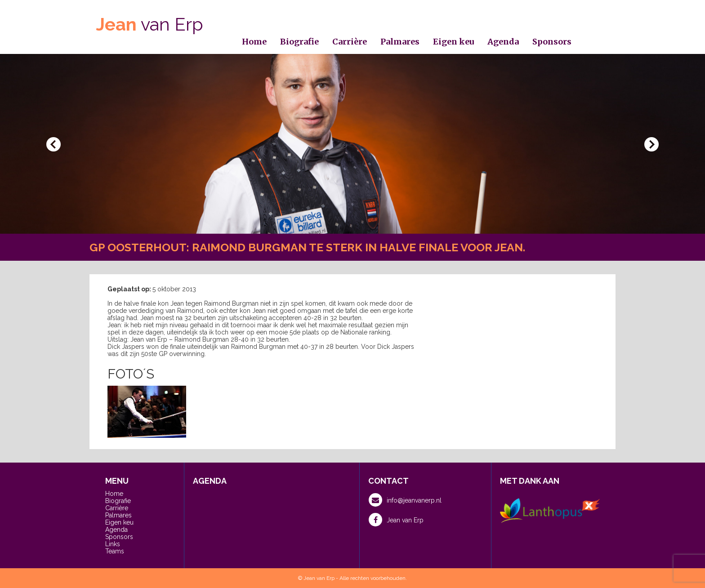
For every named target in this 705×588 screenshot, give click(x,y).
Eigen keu (453, 42)
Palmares (400, 42)
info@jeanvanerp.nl (405, 500)
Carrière (350, 42)
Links (113, 544)
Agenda (503, 42)
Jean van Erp (396, 520)
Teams (115, 551)
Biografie (299, 42)
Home (254, 42)
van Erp (150, 24)
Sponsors (552, 42)
